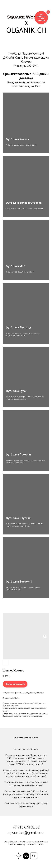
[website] (19, 856)
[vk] (26, 856)
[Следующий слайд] (45, 636)
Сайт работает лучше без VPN (41, 18)
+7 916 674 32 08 (26, 827)
